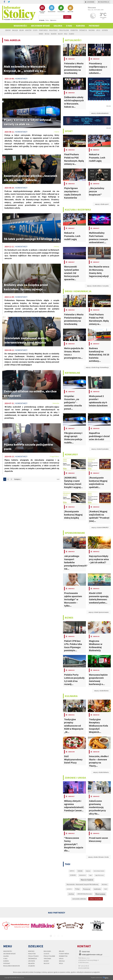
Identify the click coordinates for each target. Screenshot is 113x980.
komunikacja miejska (99, 871)
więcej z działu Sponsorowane (99, 612)
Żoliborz (72, 34)
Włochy (60, 34)
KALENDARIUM (52, 9)
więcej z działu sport (102, 204)
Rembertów (74, 30)
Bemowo (8, 30)
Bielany (22, 30)
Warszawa (100, 894)
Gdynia (88, 871)
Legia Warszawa (99, 875)
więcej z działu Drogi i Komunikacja (97, 367)
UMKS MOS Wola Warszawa (85, 894)
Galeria (58, 26)
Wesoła (47, 34)
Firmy (47, 20)
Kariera (80, 26)
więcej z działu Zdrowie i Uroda (98, 857)
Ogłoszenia (53, 20)
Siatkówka (97, 889)
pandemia (69, 889)
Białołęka (15, 30)
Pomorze (87, 889)
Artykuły (42, 20)
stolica (71, 894)
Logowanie (90, 2)
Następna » (18, 479)
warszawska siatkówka (79, 899)
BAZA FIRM (70, 9)
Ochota (35, 30)
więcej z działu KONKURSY (100, 527)
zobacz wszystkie (96, 899)
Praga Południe (64, 30)
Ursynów (105, 30)
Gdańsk (80, 871)
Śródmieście (83, 30)
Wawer (41, 34)
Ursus (98, 30)
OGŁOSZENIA (61, 9)
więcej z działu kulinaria (101, 772)
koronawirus (82, 875)
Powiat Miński (43, 30)
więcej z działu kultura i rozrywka (98, 286)
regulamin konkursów (12, 966)
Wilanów (54, 34)
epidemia (72, 871)
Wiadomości (20, 26)
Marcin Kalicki (87, 880)
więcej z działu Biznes (101, 691)
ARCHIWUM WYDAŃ (42, 9)
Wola (66, 34)
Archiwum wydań (40, 26)
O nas (69, 26)
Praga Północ (53, 30)
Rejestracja (104, 2)
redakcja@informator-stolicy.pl (92, 955)
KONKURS (73, 875)
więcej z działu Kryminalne (100, 449)
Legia (90, 875)
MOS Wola (105, 885)
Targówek (92, 30)
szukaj (67, 17)
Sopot (106, 889)
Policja (77, 889)
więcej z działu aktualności (100, 113)
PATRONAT (94, 26)
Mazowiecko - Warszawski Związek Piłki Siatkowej (82, 884)
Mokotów (28, 30)
